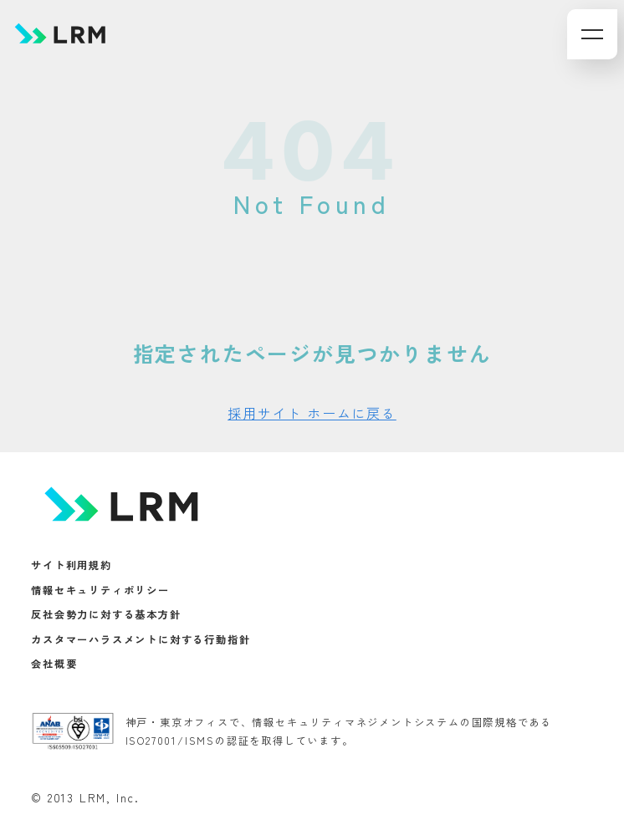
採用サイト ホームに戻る (312, 413)
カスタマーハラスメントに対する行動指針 (141, 639)
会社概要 (54, 664)
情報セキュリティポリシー (100, 590)
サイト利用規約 (72, 566)
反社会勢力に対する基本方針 (106, 615)
